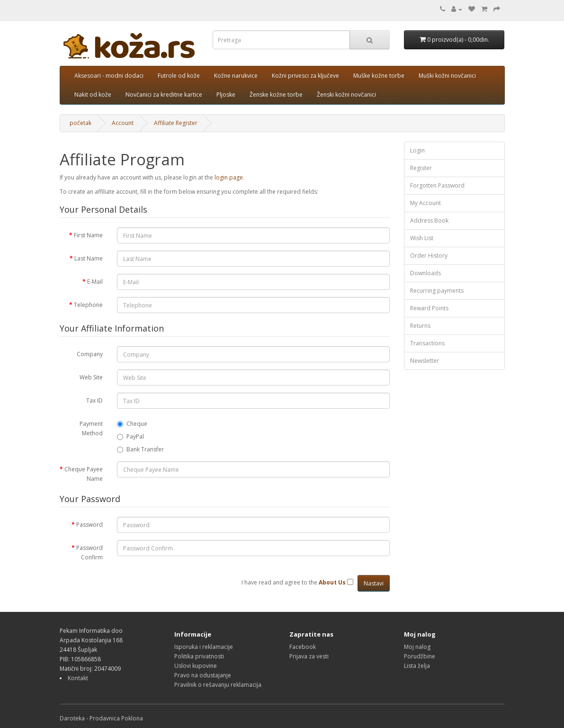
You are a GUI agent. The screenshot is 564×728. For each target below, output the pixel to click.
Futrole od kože (179, 76)
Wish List (422, 238)
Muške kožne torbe (379, 76)
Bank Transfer (140, 449)
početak (81, 123)
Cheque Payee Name (84, 474)
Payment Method (91, 428)
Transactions (427, 343)
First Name (88, 235)
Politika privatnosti (199, 656)
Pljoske (226, 94)
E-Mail (95, 282)
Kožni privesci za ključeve (305, 76)
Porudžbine (420, 656)
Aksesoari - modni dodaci (109, 76)
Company (90, 354)
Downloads (425, 273)
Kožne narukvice (236, 76)
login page (229, 177)
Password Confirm (90, 553)
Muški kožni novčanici (447, 76)
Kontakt (78, 678)
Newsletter (425, 361)
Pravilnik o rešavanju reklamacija (218, 685)
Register (421, 168)
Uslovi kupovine (196, 666)
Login (417, 150)
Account (123, 123)
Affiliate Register (176, 123)
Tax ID (94, 400)
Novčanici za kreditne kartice (164, 94)
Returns (420, 326)
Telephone (88, 305)
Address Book (429, 220)
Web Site (91, 377)
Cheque (132, 424)
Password (90, 525)
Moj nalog (417, 647)
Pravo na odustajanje (203, 675)
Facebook (303, 647)
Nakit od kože (93, 94)
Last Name (89, 258)
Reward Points (429, 308)
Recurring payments (437, 291)
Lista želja (417, 666)
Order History (429, 256)
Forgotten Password (437, 185)
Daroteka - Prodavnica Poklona (101, 718)
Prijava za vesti (309, 656)
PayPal (130, 436)
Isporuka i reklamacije (204, 647)
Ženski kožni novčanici (346, 94)
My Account (425, 203)
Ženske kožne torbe (276, 94)
